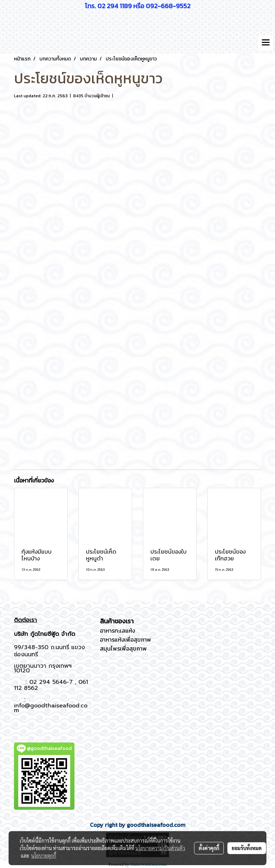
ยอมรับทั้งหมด (247, 848)
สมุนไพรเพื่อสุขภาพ (123, 648)
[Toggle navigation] (266, 43)
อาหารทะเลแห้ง (117, 631)
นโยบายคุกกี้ (44, 855)
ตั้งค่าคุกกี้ (209, 848)
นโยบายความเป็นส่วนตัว (160, 848)
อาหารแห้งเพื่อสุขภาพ (126, 639)
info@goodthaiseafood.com (51, 708)
